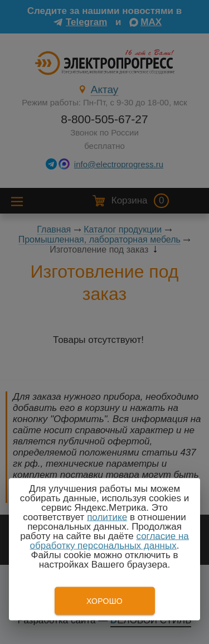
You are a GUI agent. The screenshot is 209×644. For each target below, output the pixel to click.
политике (107, 517)
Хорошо (104, 601)
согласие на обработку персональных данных (110, 541)
